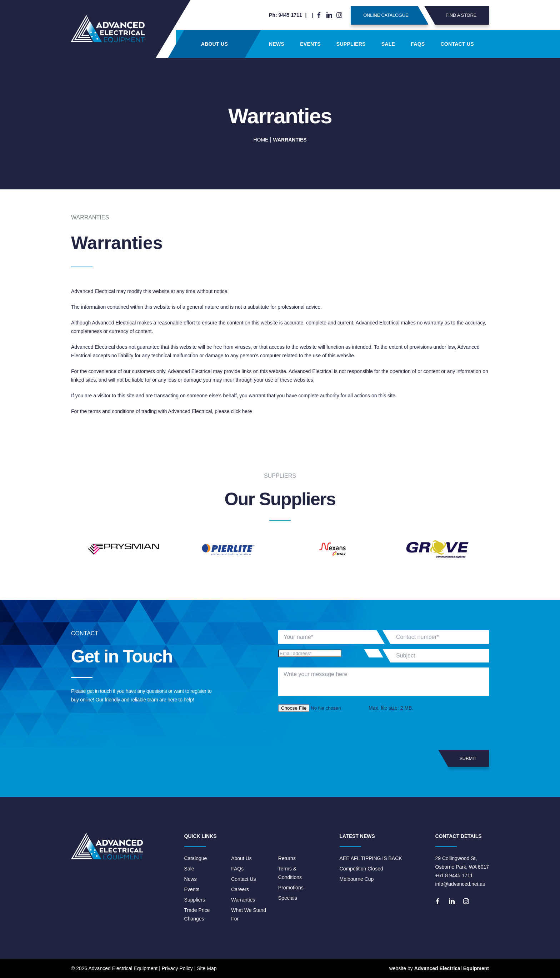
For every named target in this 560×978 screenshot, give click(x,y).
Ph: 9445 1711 (286, 15)
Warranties (243, 900)
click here (241, 411)
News (277, 44)
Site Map (207, 968)
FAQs (418, 44)
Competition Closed (361, 869)
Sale (388, 44)
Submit (462, 758)
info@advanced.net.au (460, 884)
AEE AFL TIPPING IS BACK (371, 858)
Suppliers (351, 44)
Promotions (291, 888)
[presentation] (332, 731)
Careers (240, 889)
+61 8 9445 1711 (454, 875)
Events (310, 44)
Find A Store (456, 15)
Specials (288, 898)
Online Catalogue (396, 15)
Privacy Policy (177, 968)
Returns (287, 858)
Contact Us (457, 44)
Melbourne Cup (357, 879)
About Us (214, 44)
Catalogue (196, 858)
